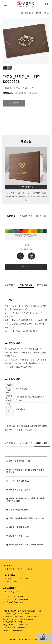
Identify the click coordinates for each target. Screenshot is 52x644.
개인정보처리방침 (24, 639)
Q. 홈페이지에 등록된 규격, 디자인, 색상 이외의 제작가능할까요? (26, 500)
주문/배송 (10, 569)
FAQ (21, 569)
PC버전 (35, 639)
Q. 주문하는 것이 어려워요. (18, 481)
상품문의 (14, 103)
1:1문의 (31, 569)
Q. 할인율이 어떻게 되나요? (18, 536)
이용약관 (13, 639)
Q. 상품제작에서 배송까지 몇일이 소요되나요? (25, 518)
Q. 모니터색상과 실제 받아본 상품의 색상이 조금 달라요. (25, 471)
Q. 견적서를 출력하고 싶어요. (18, 461)
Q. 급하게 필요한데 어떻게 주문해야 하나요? (25, 544)
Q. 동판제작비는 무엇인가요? (18, 510)
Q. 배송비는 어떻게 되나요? (18, 527)
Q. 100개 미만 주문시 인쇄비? (19, 490)
